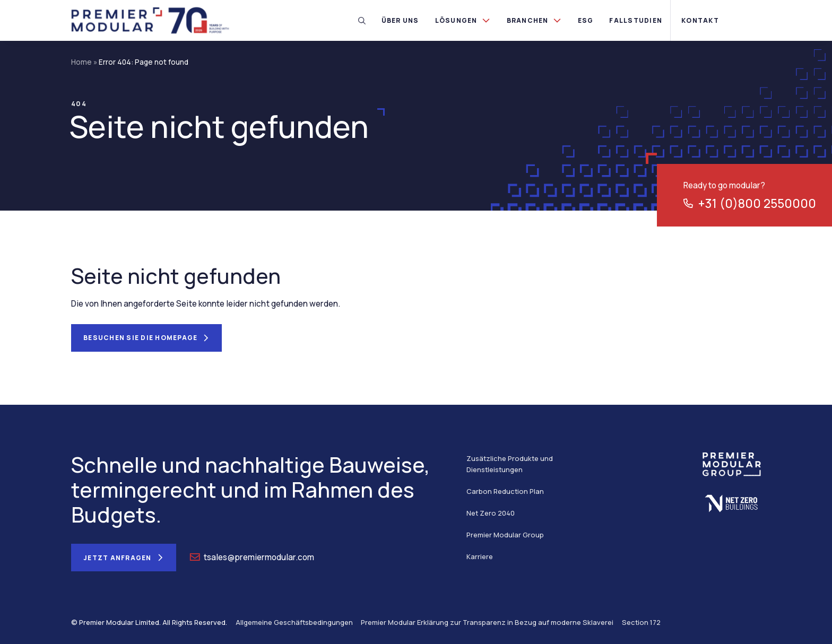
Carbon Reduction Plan (505, 491)
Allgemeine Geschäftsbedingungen (294, 622)
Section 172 (641, 622)
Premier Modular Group (505, 535)
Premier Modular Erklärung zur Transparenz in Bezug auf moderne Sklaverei (487, 622)
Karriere (480, 556)
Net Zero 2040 (491, 513)
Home (81, 62)
